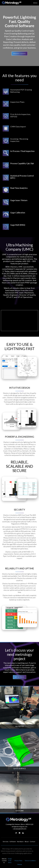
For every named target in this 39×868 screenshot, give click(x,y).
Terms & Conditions (30, 861)
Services (6, 842)
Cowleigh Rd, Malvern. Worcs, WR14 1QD (20, 824)
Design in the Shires (10, 861)
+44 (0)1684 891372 (19, 829)
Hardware (20, 842)
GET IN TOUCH (20, 677)
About (27, 842)
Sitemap (20, 864)
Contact (33, 842)
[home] (11, 3)
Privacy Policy (18, 861)
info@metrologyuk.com (19, 827)
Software (13, 842)
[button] (35, 3)
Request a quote (20, 54)
